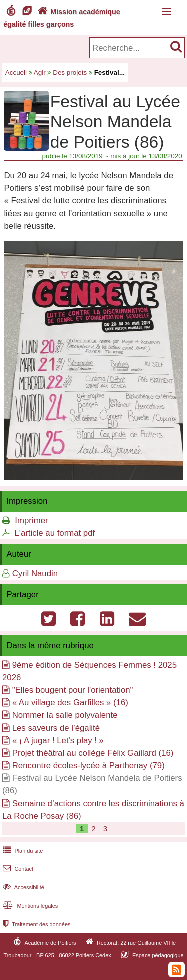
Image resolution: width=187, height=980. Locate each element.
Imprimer (31, 520)
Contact (17, 869)
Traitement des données (36, 924)
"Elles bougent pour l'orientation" (73, 690)
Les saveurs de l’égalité (56, 728)
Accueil (16, 73)
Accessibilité (23, 887)
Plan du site (22, 851)
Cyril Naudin (35, 573)
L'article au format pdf (55, 533)
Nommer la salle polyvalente (65, 715)
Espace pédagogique (158, 955)
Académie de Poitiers (50, 942)
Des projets (70, 73)
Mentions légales (29, 906)
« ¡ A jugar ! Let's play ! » (58, 740)
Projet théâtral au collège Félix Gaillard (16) (93, 753)
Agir (40, 73)
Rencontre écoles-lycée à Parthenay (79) (89, 765)
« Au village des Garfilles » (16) (70, 702)
